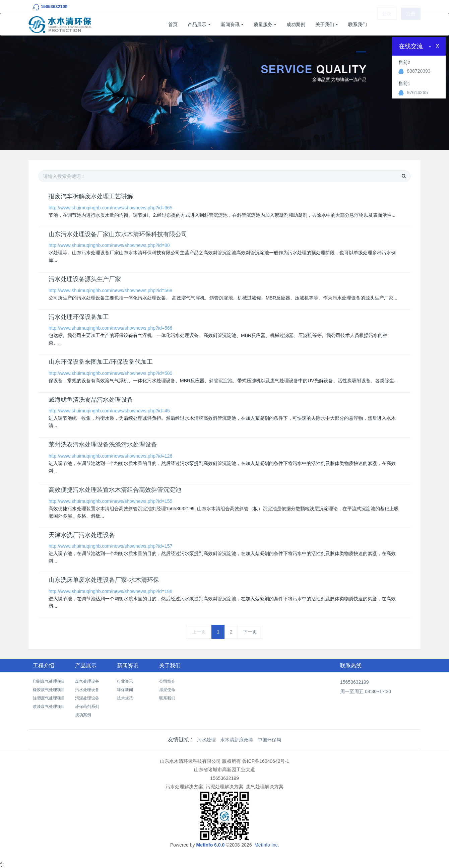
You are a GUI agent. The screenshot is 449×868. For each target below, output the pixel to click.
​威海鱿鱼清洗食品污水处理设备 (91, 400)
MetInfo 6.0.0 (210, 845)
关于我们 (325, 24)
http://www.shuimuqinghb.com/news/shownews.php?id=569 (110, 290)
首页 (173, 24)
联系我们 (358, 24)
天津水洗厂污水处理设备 (82, 535)
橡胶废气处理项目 (49, 690)
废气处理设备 (87, 681)
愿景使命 (167, 690)
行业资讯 (125, 681)
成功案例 (296, 24)
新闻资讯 (230, 24)
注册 (411, 24)
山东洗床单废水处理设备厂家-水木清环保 (104, 580)
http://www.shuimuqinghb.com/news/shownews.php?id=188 (110, 591)
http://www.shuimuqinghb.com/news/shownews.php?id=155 (110, 501)
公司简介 (167, 681)
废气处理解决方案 (265, 787)
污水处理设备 (87, 690)
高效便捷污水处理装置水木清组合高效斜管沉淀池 (115, 490)
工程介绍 (44, 665)
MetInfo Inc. (267, 845)
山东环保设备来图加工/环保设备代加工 (101, 362)
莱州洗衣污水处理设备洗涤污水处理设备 (103, 445)
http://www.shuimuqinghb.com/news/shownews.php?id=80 (109, 245)
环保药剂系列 (87, 707)
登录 (387, 24)
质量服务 (263, 24)
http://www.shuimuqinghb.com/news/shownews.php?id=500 (110, 373)
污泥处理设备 (87, 698)
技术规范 (125, 698)
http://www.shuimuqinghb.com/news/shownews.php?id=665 (110, 208)
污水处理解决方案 (184, 787)
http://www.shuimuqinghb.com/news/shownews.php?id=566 (110, 328)
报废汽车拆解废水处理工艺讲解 (91, 196)
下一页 (250, 632)
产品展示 (197, 24)
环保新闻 (125, 690)
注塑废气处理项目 (49, 698)
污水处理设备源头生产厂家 (85, 279)
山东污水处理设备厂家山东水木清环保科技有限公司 (118, 234)
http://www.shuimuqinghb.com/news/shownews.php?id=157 (110, 546)
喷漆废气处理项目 (49, 707)
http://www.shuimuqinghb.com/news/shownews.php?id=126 (110, 456)
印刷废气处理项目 (49, 681)
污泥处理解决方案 (224, 787)
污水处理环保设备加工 (79, 317)
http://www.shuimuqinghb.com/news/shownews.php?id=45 (109, 411)
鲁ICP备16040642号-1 (266, 761)
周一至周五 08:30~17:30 (366, 691)
